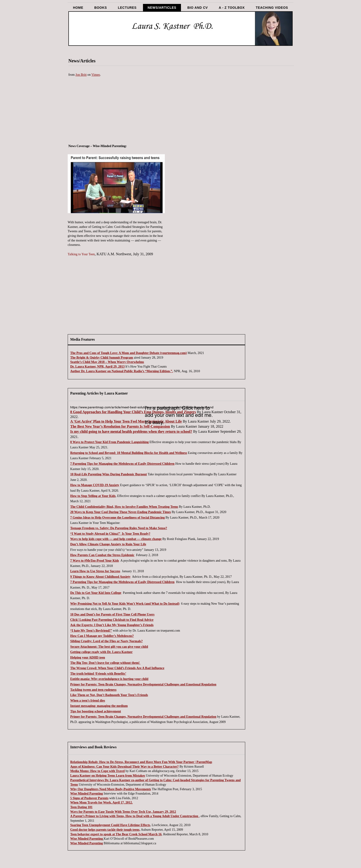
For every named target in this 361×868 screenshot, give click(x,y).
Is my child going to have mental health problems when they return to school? (131, 431)
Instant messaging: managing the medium (99, 706)
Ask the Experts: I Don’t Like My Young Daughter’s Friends (112, 625)
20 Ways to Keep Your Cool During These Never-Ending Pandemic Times (121, 512)
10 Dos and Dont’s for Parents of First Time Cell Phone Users (112, 614)
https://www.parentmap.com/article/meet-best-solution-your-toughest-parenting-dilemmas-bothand (142, 407)
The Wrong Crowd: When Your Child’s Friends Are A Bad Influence (117, 668)
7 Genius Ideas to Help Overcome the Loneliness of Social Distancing (117, 518)
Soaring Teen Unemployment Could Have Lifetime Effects (110, 825)
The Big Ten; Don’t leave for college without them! (105, 663)
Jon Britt (81, 75)
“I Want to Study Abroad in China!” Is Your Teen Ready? (110, 534)
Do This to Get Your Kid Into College (96, 593)
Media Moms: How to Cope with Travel (98, 771)
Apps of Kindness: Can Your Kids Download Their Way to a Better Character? (124, 767)
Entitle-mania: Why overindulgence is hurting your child (109, 679)
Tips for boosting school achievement (96, 711)
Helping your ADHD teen (88, 658)
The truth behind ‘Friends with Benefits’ (98, 674)
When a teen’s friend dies (88, 701)
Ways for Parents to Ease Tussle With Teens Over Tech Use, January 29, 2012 (123, 812)
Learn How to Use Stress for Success (95, 571)
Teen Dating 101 (81, 807)
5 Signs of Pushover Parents (89, 798)
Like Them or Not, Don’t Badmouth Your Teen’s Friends (109, 695)
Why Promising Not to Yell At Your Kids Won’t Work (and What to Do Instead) (125, 604)
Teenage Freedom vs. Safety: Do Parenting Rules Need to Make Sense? (119, 528)
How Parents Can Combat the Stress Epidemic (102, 555)
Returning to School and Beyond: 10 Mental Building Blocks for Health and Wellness (129, 453)
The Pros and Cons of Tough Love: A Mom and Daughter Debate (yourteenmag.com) (128, 353)
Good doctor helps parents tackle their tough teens (105, 830)
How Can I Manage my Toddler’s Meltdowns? (102, 636)
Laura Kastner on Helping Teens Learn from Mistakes (108, 776)
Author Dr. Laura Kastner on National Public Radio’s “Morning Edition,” (121, 371)
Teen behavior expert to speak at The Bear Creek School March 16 (116, 834)
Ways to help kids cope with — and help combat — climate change (116, 539)
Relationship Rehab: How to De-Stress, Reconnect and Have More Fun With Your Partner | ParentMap (141, 762)
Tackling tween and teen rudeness (93, 690)
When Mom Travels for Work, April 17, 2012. (101, 803)
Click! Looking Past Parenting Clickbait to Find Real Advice (112, 620)
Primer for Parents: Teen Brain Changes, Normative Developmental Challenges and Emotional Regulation (143, 684)
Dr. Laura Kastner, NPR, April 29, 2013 (97, 367)
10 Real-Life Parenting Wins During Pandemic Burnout (109, 474)
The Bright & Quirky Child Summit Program (102, 358)
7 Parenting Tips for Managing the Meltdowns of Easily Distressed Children (122, 464)
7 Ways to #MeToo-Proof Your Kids (95, 561)
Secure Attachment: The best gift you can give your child (109, 647)
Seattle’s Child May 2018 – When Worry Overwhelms (107, 362)
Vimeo (96, 75)
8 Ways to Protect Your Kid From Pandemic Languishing (109, 442)
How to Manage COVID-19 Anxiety (95, 485)
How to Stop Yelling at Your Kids (93, 496)
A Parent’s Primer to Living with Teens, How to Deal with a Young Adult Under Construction (135, 816)
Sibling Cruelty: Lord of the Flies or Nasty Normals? (106, 641)
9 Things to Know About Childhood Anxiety (100, 577)
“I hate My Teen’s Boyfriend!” (91, 631)
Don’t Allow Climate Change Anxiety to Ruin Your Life (108, 544)
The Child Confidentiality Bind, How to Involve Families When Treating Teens (124, 507)
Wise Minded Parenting (87, 794)
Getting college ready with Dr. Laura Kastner (101, 652)
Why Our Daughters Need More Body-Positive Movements (111, 789)
